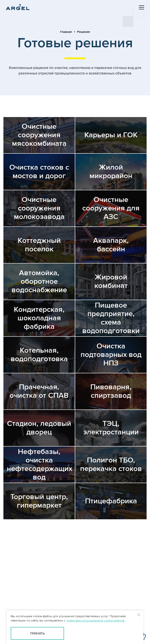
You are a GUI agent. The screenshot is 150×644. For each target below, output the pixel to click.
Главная (66, 32)
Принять (37, 634)
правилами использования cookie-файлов (96, 620)
